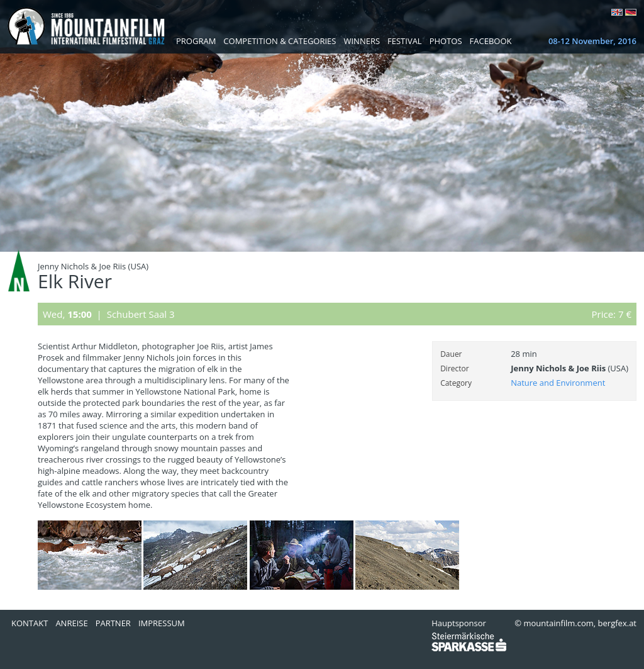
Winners (362, 41)
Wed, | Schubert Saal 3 (109, 314)
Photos (446, 41)
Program (196, 41)
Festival (405, 41)
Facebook (491, 41)
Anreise (71, 623)
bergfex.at (617, 623)
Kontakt (30, 623)
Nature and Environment (558, 383)
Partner (113, 623)
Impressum (162, 623)
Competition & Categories (280, 41)
